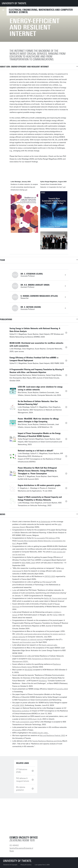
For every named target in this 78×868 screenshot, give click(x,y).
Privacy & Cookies (26, 865)
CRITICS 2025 (50, 576)
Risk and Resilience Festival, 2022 (52, 735)
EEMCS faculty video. (40, 733)
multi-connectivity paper (25, 722)
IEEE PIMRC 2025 (28, 563)
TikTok (55, 615)
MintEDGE (29, 670)
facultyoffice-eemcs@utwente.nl (21, 848)
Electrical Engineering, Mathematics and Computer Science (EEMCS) (41, 11)
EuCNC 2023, (19, 705)
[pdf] (26, 190)
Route (12, 851)
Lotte (14, 590)
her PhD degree (45, 582)
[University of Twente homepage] (14, 3)
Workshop (43, 681)
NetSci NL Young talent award (55, 598)
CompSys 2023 (62, 689)
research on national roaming (32, 640)
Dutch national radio (49, 645)
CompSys (18, 730)
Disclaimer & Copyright (10, 865)
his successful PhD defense (45, 538)
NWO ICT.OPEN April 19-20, (31, 719)
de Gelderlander (45, 522)
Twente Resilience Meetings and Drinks (47, 741)
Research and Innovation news (24, 642)
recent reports (36, 93)
